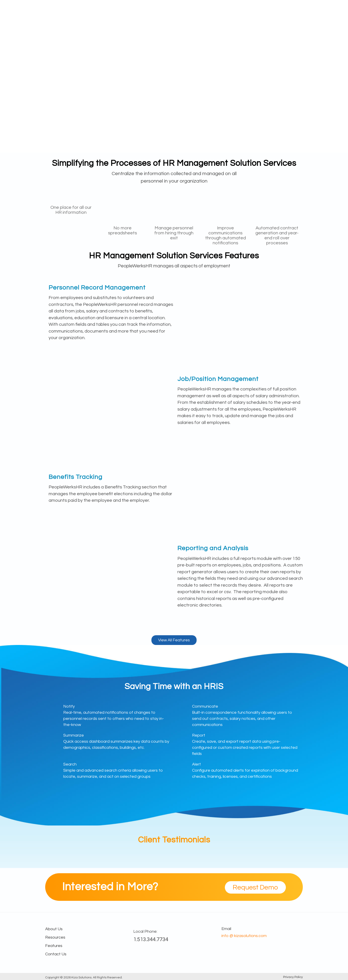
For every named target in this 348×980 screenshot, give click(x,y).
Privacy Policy (293, 977)
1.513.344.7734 (151, 939)
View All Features (174, 640)
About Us (272, 10)
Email (226, 929)
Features (200, 10)
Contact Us (56, 954)
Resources (246, 10)
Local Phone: (145, 931)
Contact (295, 10)
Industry (222, 10)
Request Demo (255, 887)
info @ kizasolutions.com (244, 936)
